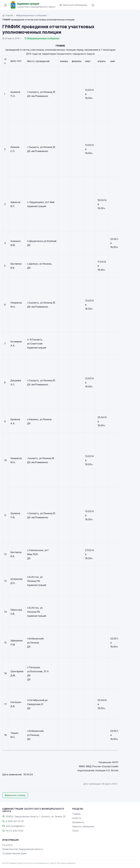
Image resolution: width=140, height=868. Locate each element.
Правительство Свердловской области (22, 849)
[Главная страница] (8, 15)
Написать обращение (83, 826)
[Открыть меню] (5, 5)
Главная (76, 814)
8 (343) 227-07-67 (15, 821)
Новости (77, 818)
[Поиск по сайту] (93, 5)
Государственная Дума (14, 853)
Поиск (75, 831)
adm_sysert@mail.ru (15, 826)
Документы (78, 822)
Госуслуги (7, 845)
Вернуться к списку (15, 795)
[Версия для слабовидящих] (73, 5)
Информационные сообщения (31, 15)
